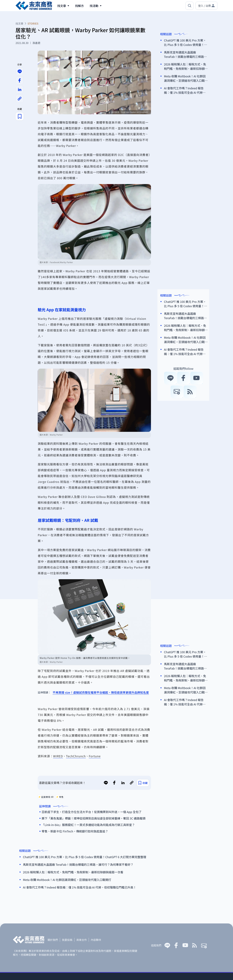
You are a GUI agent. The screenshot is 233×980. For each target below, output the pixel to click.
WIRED (58, 756)
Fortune (95, 756)
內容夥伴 (96, 940)
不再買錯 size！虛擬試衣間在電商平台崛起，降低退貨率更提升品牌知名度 (101, 692)
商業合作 (82, 940)
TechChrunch (76, 756)
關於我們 (53, 940)
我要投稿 (67, 940)
